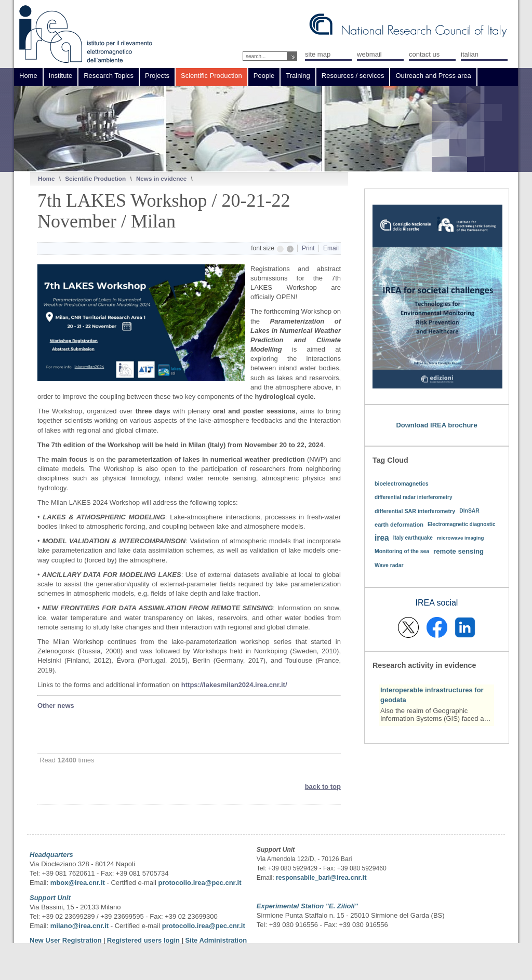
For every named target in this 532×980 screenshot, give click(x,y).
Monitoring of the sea (402, 551)
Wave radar (389, 565)
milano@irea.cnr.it (79, 926)
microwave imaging (461, 538)
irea (382, 538)
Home (46, 178)
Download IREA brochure (436, 425)
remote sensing (458, 551)
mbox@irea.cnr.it (78, 883)
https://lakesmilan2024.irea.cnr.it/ (234, 685)
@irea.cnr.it (348, 877)
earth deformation (399, 525)
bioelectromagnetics (402, 484)
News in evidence (161, 178)
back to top (323, 787)
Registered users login (144, 940)
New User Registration (66, 940)
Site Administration (216, 940)
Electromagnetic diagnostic (462, 524)
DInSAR (469, 511)
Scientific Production (95, 178)
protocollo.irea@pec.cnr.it (199, 883)
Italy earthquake (413, 538)
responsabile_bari (303, 878)
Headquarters (51, 855)
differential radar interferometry (414, 497)
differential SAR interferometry (415, 511)
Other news (56, 706)
